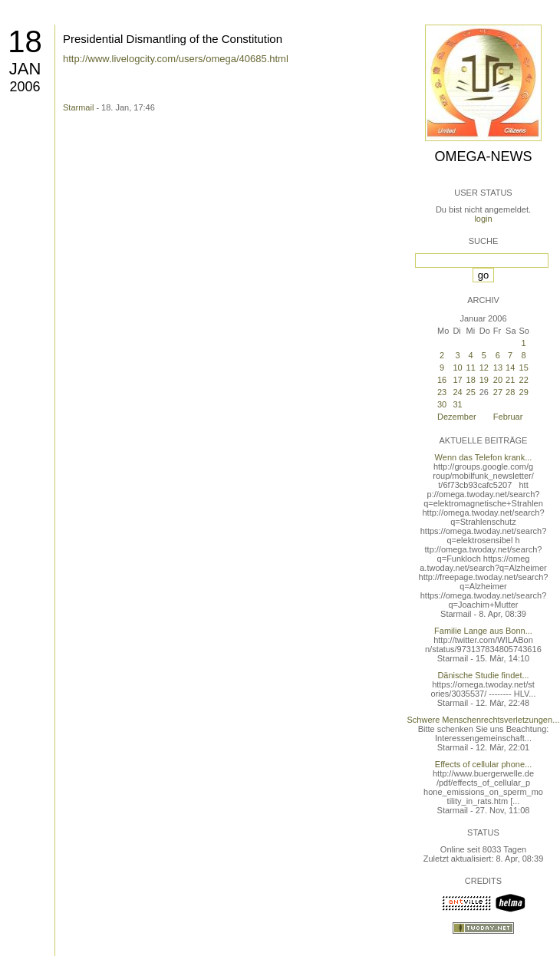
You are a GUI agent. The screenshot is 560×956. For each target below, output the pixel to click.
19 (484, 380)
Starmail (78, 107)
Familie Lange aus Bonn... (483, 631)
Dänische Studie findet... (483, 675)
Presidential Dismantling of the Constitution (173, 39)
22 (524, 380)
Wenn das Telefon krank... (484, 457)
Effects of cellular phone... (483, 764)
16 (442, 380)
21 (510, 380)
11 (471, 368)
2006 (25, 87)
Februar (508, 417)
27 (498, 392)
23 (442, 392)
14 (510, 368)
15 (524, 368)
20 (498, 380)
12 (484, 368)
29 (524, 392)
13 (498, 368)
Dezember (457, 417)
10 (457, 368)
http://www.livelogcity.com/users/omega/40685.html (176, 59)
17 (457, 380)
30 (442, 404)
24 (457, 392)
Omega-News (483, 157)
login (483, 219)
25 (471, 392)
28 (510, 392)
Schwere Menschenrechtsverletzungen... (484, 720)
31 (457, 404)
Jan (25, 69)
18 (25, 41)
